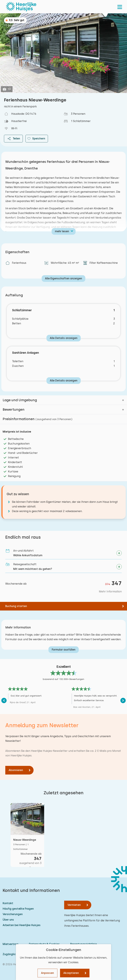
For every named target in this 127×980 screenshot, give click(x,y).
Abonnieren (16, 770)
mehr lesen (62, 231)
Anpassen (47, 973)
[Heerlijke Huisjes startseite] (21, 7)
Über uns (8, 920)
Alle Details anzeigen (64, 338)
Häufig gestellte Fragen (18, 909)
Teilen (13, 139)
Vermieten (74, 905)
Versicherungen (13, 914)
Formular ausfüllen (64, 650)
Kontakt (8, 903)
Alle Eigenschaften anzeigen (63, 278)
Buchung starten (16, 606)
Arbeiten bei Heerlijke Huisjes (22, 925)
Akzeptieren (71, 973)
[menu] (120, 7)
